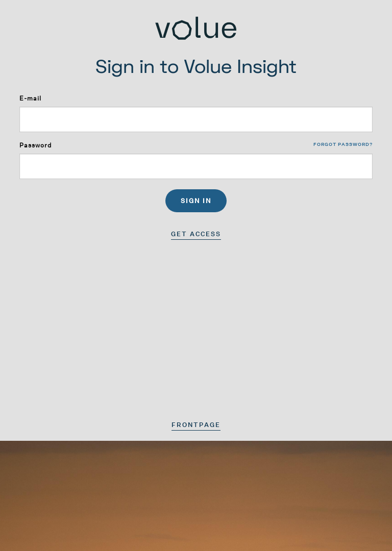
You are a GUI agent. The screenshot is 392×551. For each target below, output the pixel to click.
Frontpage (196, 425)
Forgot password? (343, 144)
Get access (196, 234)
